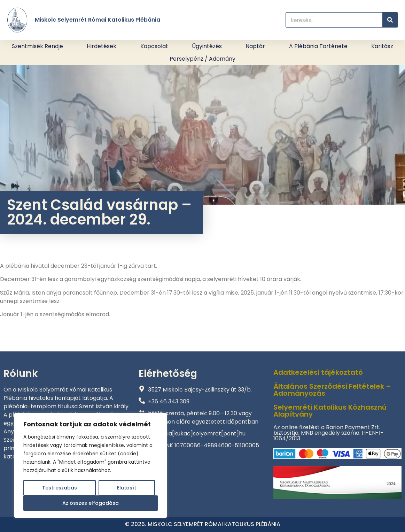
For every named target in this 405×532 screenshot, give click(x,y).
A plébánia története (318, 46)
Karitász (382, 46)
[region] (91, 465)
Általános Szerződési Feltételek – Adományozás (332, 390)
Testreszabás (60, 488)
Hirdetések (102, 46)
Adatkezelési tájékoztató (318, 372)
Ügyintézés (207, 46)
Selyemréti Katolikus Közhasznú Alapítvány (330, 411)
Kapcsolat (154, 46)
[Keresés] (390, 20)
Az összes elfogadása (91, 503)
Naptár (255, 46)
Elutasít (127, 488)
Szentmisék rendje (37, 46)
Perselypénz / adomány (202, 59)
